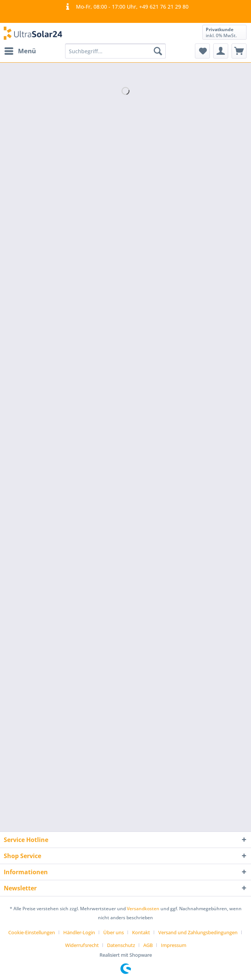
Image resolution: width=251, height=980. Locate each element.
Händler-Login (79, 932)
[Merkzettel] (202, 51)
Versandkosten (143, 909)
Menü (20, 50)
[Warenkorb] (239, 51)
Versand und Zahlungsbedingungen (198, 932)
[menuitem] (20, 51)
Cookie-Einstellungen (32, 932)
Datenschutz (121, 945)
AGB (148, 945)
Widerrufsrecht (82, 945)
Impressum (174, 945)
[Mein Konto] (221, 51)
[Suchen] (158, 51)
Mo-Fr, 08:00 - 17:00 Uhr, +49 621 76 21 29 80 (125, 7)
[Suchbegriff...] (115, 51)
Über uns (114, 932)
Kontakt (141, 932)
